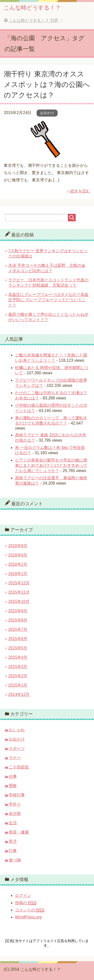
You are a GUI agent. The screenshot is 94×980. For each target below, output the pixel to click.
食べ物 (15, 860)
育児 (13, 841)
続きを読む (80, 191)
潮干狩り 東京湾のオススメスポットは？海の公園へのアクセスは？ (47, 85)
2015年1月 (18, 685)
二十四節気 (19, 767)
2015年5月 (18, 648)
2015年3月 (18, 667)
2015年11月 (19, 592)
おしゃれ (17, 730)
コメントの (30, 910)
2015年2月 (18, 676)
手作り (15, 804)
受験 (13, 786)
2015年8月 (18, 620)
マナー (15, 758)
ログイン (23, 895)
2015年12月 (19, 583)
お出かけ (47, 113)
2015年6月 (18, 639)
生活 (13, 823)
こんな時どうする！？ (32, 8)
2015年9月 (18, 611)
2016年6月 (18, 555)
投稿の (26, 903)
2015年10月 (19, 602)
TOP (33, 20)
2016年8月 (18, 546)
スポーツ (17, 749)
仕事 (13, 776)
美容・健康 (19, 832)
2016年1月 (18, 574)
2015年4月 (18, 657)
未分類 (15, 814)
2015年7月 (18, 629)
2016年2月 (18, 564)
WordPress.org (28, 917)
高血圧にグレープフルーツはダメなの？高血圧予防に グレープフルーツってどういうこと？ (48, 300)
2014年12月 (19, 694)
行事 (13, 851)
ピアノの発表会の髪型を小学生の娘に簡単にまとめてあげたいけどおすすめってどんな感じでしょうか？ (51, 465)
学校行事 (17, 795)
